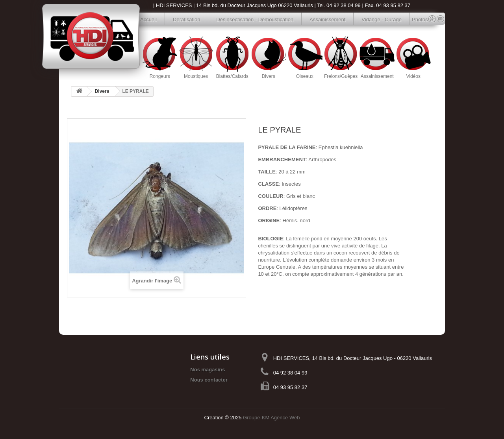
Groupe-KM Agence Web (271, 418)
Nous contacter (209, 380)
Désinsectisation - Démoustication (255, 19)
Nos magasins (208, 370)
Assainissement (327, 19)
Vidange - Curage (382, 19)
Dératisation (186, 19)
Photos (416, 19)
